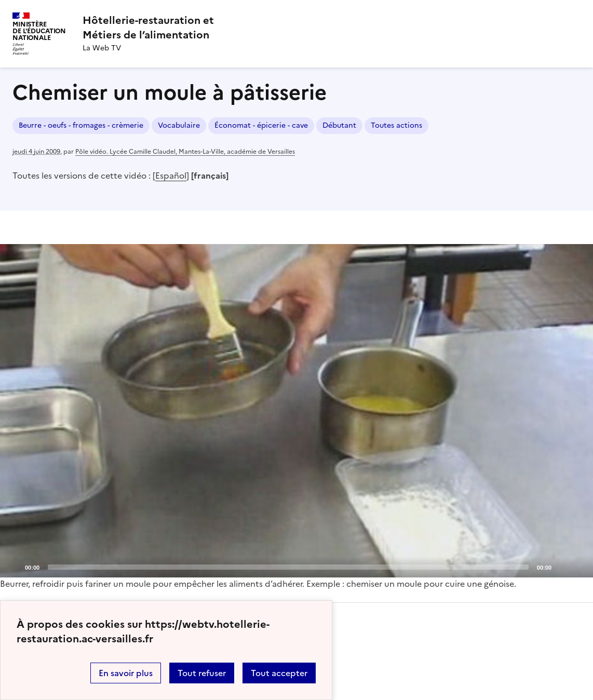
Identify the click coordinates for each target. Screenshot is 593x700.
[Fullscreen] (579, 567)
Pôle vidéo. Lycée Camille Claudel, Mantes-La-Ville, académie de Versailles (185, 152)
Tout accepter (279, 673)
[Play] (296, 411)
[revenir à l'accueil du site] (148, 28)
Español (171, 176)
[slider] (288, 567)
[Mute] (562, 567)
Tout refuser (202, 673)
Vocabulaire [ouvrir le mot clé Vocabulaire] (179, 125)
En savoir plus (126, 673)
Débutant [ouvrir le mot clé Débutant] (339, 125)
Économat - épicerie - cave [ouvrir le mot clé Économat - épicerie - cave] (261, 125)
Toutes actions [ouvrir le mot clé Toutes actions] (396, 125)
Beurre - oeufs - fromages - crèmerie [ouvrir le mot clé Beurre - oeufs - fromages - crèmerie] (81, 125)
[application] (296, 411)
